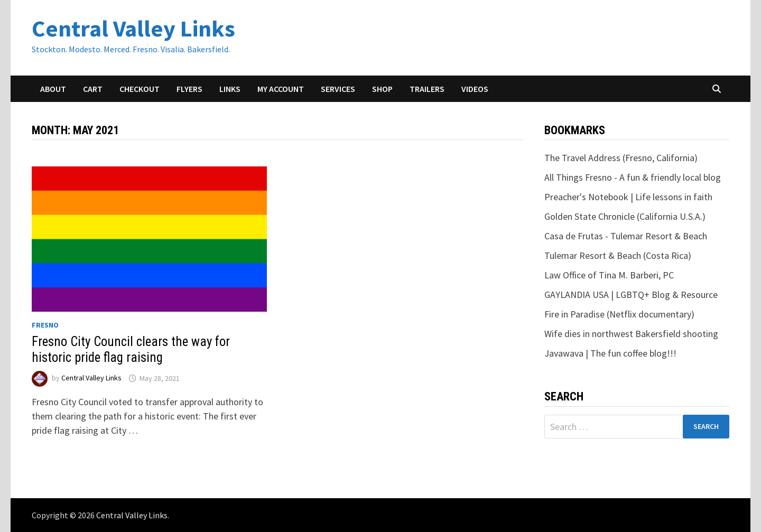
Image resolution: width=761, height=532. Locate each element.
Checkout (140, 89)
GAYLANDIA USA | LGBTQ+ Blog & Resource (631, 295)
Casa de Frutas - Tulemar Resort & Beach (626, 236)
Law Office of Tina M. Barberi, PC (609, 275)
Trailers (427, 89)
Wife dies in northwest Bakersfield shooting (631, 334)
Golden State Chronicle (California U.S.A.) (625, 216)
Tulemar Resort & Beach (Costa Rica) (618, 255)
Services (338, 89)
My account (281, 89)
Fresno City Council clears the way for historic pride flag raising (131, 349)
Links (230, 89)
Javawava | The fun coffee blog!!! (610, 353)
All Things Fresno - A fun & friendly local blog (633, 177)
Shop (382, 89)
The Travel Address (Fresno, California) (621, 158)
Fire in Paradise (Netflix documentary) (619, 314)
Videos (475, 89)
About (53, 89)
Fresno (45, 325)
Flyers (189, 89)
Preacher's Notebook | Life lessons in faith (628, 197)
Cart (93, 89)
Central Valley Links (133, 28)
